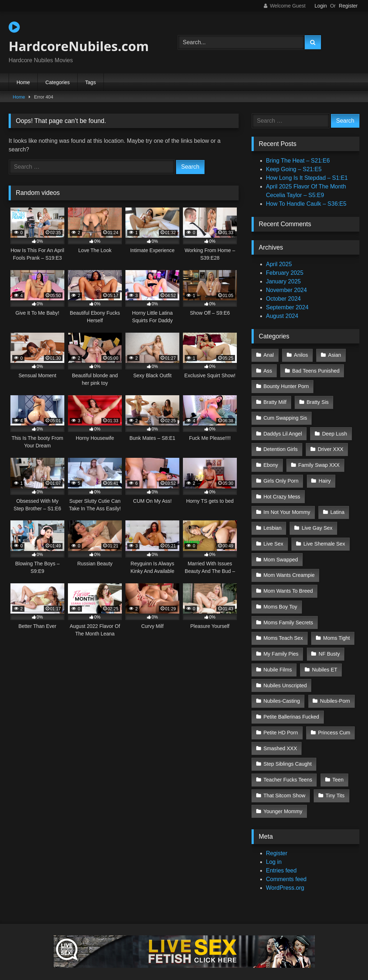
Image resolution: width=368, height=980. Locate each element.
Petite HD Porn (281, 720)
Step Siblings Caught (287, 750)
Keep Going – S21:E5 (294, 169)
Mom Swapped (281, 552)
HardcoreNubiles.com (79, 38)
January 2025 (283, 281)
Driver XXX (330, 446)
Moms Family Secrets (288, 613)
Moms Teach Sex (283, 629)
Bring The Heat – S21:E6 (298, 161)
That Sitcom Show (284, 781)
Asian (334, 355)
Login (321, 6)
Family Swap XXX (319, 461)
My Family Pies (281, 644)
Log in (274, 846)
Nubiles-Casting (282, 689)
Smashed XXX (280, 735)
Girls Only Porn (281, 477)
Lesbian (272, 522)
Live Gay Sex (317, 522)
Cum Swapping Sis (285, 416)
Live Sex (273, 537)
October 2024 (283, 299)
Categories (57, 82)
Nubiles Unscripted (285, 674)
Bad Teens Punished (316, 370)
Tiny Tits (335, 781)
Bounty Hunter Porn (286, 385)
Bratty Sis (317, 400)
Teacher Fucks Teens (288, 765)
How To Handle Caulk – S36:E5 (306, 204)
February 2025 (285, 273)
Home (23, 82)
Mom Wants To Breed (288, 583)
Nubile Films (278, 659)
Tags (91, 82)
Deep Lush (334, 431)
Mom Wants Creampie (289, 568)
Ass (268, 370)
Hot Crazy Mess (282, 492)
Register (348, 6)
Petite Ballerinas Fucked (291, 705)
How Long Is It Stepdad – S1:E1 (307, 178)
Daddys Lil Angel (283, 431)
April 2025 (279, 264)
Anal (269, 355)
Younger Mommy (283, 796)
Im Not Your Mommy (287, 507)
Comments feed (286, 864)
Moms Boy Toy (280, 598)
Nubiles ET (324, 659)
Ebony (271, 461)
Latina (337, 507)
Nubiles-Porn (335, 689)
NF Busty (329, 644)
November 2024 (286, 290)
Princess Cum (334, 720)
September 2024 (287, 307)
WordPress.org (285, 872)
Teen (338, 765)
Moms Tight (336, 629)
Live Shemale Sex (324, 537)
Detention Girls (280, 446)
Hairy (324, 477)
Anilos (301, 355)
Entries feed (281, 855)
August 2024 (282, 316)
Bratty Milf (275, 400)
